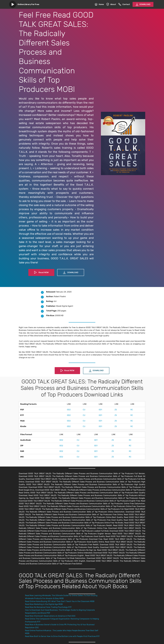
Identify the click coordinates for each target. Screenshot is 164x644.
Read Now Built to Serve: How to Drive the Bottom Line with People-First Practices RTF (62, 636)
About (111, 4)
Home (99, 4)
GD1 (100, 410)
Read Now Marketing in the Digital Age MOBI (44, 604)
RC (132, 410)
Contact (124, 4)
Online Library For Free (28, 4)
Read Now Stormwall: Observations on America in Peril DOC (50, 616)
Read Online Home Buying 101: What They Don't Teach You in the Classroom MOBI (60, 601)
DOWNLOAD (143, 4)
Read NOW (41, 273)
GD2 (69, 410)
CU (84, 410)
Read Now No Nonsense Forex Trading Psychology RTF (48, 607)
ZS (116, 410)
